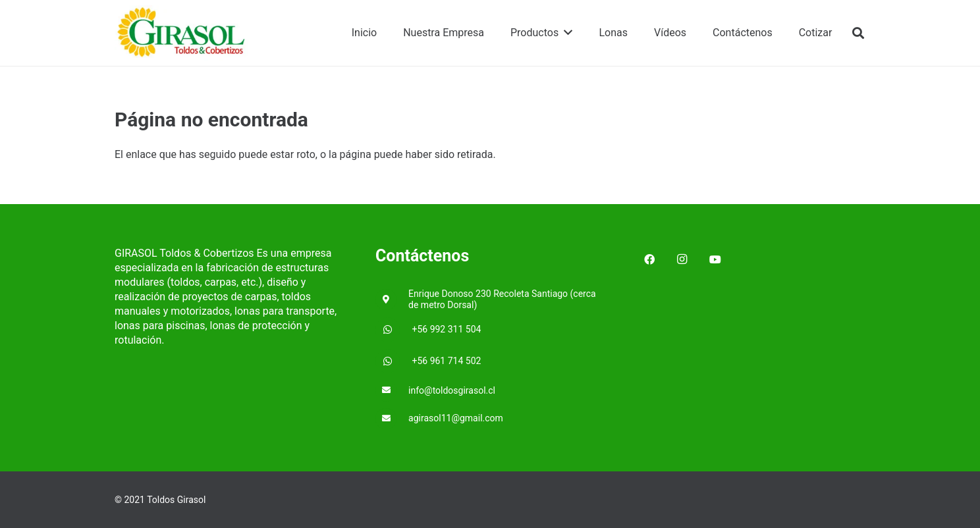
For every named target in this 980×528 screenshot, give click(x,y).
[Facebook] (649, 259)
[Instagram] (682, 259)
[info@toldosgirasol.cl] (392, 391)
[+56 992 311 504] (394, 330)
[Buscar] (858, 33)
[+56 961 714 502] (394, 361)
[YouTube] (715, 259)
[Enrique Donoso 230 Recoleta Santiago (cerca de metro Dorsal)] (392, 300)
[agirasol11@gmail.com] (392, 419)
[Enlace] (182, 33)
